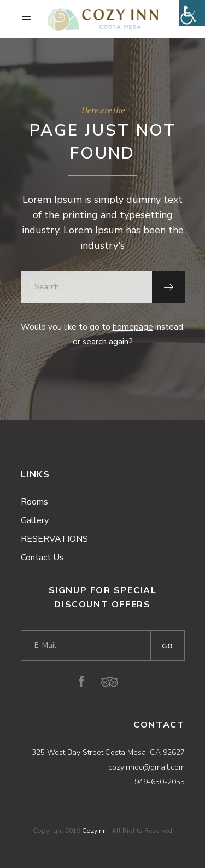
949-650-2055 (160, 782)
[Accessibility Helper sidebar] (192, 13)
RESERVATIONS (54, 539)
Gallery (35, 520)
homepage (133, 327)
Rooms (34, 502)
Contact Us (42, 558)
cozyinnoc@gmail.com (147, 767)
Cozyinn (94, 831)
